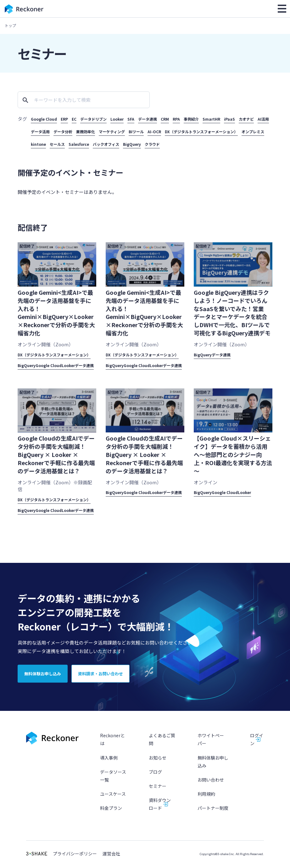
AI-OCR (154, 132)
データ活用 (40, 132)
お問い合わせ (211, 784)
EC (74, 119)
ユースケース (113, 798)
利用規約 (206, 798)
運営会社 (111, 858)
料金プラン (111, 812)
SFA (131, 119)
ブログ (155, 776)
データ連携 (148, 119)
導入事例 (109, 761)
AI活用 (263, 119)
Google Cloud (44, 119)
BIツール (136, 132)
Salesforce (79, 144)
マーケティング (112, 132)
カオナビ (246, 119)
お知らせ (158, 761)
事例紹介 (191, 119)
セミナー (158, 790)
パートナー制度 (213, 812)
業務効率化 (86, 132)
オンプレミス (253, 132)
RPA (176, 119)
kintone (38, 144)
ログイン (257, 743)
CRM (165, 119)
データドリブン (93, 119)
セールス (57, 144)
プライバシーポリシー (75, 858)
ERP (64, 119)
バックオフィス (106, 144)
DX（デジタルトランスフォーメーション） (201, 132)
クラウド (152, 144)
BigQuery (132, 144)
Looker (117, 119)
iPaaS (229, 119)
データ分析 (63, 132)
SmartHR (211, 119)
